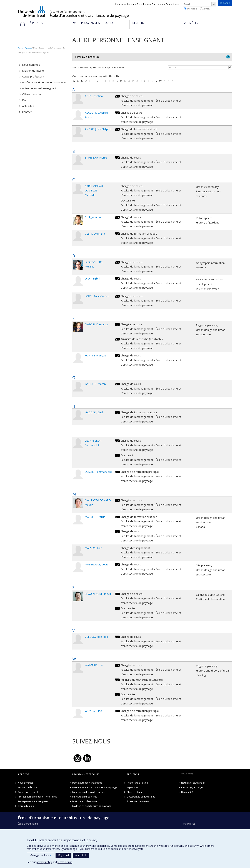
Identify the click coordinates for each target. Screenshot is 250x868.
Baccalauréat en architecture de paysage (95, 787)
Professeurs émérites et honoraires (44, 82)
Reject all (63, 855)
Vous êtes (187, 774)
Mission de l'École (33, 70)
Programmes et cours (86, 774)
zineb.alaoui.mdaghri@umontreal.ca (117, 113)
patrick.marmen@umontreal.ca (117, 517)
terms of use (65, 862)
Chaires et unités (136, 792)
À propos (28, 48)
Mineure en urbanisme (85, 797)
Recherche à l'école (137, 783)
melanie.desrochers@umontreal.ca (117, 262)
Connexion (172, 4)
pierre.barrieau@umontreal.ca (117, 158)
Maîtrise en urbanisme (85, 801)
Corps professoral (33, 76)
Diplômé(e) (187, 792)
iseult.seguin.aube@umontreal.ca (117, 594)
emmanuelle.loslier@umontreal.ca (117, 472)
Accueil (21, 48)
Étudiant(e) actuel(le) (192, 787)
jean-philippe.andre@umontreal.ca (117, 129)
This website (191, 9)
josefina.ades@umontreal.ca (117, 96)
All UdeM (205, 9)
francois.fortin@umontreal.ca (117, 356)
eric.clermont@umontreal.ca (117, 234)
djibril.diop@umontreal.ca (117, 279)
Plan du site (189, 824)
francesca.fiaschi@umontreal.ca (117, 324)
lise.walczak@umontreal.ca (117, 665)
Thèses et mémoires (138, 801)
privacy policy (44, 862)
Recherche (133, 774)
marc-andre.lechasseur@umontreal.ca (117, 441)
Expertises (132, 787)
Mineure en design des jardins (89, 792)
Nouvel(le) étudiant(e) (193, 783)
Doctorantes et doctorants (141, 797)
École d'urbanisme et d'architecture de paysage (89, 16)
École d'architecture (28, 824)
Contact (27, 112)
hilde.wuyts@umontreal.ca (117, 711)
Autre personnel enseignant (39, 88)
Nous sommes (31, 65)
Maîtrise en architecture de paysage (92, 806)
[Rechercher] (214, 4)
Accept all (81, 855)
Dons (25, 100)
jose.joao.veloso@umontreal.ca (117, 637)
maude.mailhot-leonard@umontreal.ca (117, 500)
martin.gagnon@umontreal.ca (117, 384)
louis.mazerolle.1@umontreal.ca (117, 565)
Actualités (28, 106)
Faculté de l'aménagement (67, 12)
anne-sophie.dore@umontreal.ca (117, 296)
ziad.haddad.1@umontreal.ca (117, 413)
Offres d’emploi (32, 94)
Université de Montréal (32, 12)
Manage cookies (40, 855)
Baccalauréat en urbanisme (87, 783)
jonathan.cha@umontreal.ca (117, 217)
